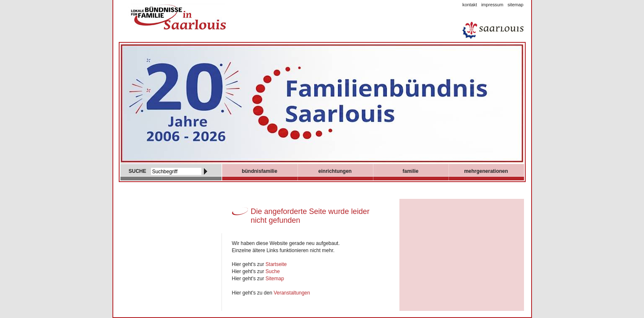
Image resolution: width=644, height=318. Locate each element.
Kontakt (470, 5)
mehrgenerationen (486, 171)
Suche (273, 271)
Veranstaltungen (292, 293)
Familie (410, 171)
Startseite (276, 264)
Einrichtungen (335, 171)
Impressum (492, 5)
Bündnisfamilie (259, 171)
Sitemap (516, 5)
